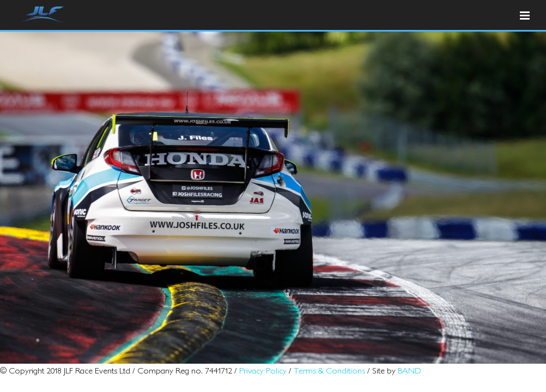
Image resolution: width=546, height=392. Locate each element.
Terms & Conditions (329, 370)
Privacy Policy (263, 370)
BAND (409, 370)
